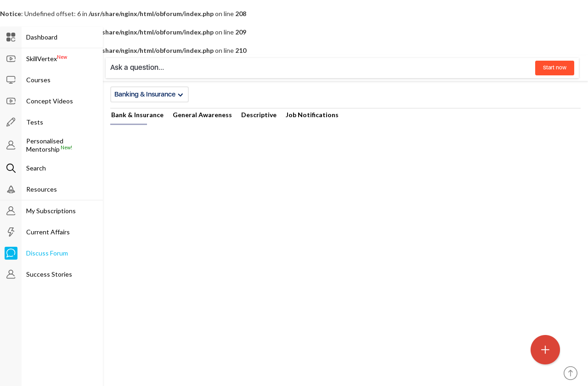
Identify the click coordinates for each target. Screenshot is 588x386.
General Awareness (202, 115)
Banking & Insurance (149, 94)
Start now (555, 68)
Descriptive (259, 115)
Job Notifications (312, 115)
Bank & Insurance (137, 115)
